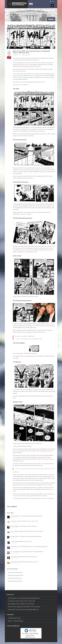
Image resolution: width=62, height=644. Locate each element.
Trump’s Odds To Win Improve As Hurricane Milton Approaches (26, 536)
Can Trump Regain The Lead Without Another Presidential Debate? (27, 552)
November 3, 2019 (38, 339)
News (31, 4)
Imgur (39, 498)
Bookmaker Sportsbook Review (16, 575)
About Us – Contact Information (16, 621)
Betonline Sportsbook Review (15, 572)
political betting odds (32, 494)
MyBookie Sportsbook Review (15, 581)
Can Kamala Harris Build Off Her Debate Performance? (24, 557)
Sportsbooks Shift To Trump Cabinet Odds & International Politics (27, 516)
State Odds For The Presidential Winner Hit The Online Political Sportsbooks (29, 547)
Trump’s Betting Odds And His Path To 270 (21, 541)
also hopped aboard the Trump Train (34, 330)
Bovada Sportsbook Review (15, 578)
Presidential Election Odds (14, 618)
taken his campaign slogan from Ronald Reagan (32, 356)
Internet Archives (49, 498)
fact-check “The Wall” (41, 459)
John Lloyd (16, 55)
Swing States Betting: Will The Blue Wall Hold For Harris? (24, 562)
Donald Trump (24, 55)
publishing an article (46, 451)
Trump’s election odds (27, 65)
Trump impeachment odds (19, 208)
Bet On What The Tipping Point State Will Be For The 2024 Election (27, 531)
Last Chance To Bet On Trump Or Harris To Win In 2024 (24, 521)
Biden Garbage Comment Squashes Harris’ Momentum (24, 526)
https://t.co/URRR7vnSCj (29, 336)
